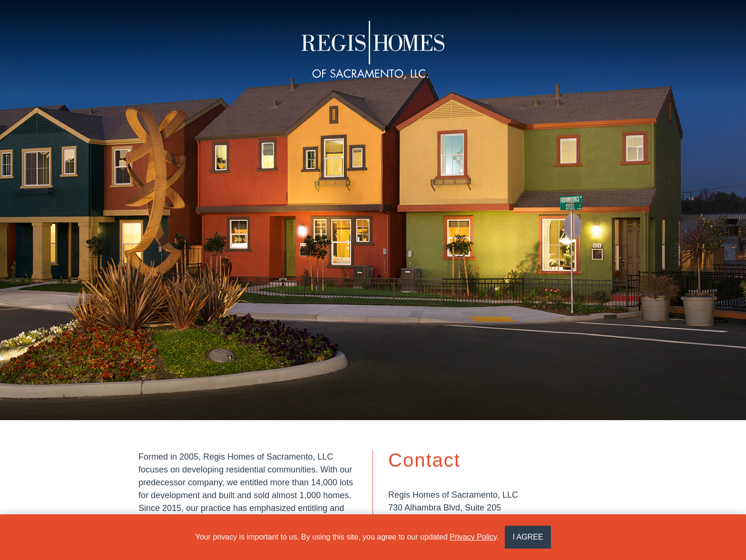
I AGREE (528, 537)
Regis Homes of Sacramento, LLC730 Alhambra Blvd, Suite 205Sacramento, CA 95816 (453, 508)
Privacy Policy (473, 537)
